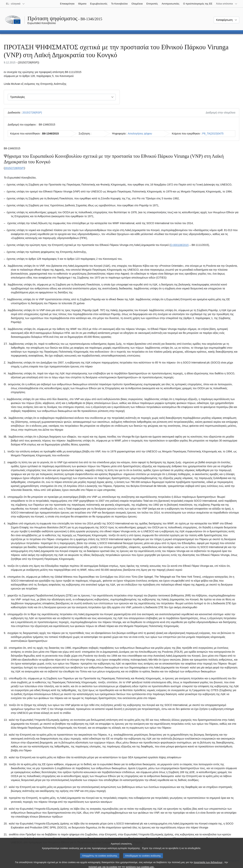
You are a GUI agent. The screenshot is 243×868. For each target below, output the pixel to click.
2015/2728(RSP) (32, 113)
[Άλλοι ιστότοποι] (227, 4)
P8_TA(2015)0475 (213, 134)
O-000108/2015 (180, 245)
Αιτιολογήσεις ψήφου (140, 134)
